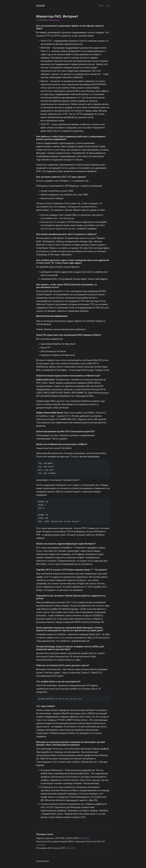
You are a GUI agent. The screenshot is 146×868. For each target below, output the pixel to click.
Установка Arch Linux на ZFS (56, 848)
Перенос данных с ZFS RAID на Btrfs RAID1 (63, 838)
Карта (101, 6)
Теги (108, 6)
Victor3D (40, 6)
